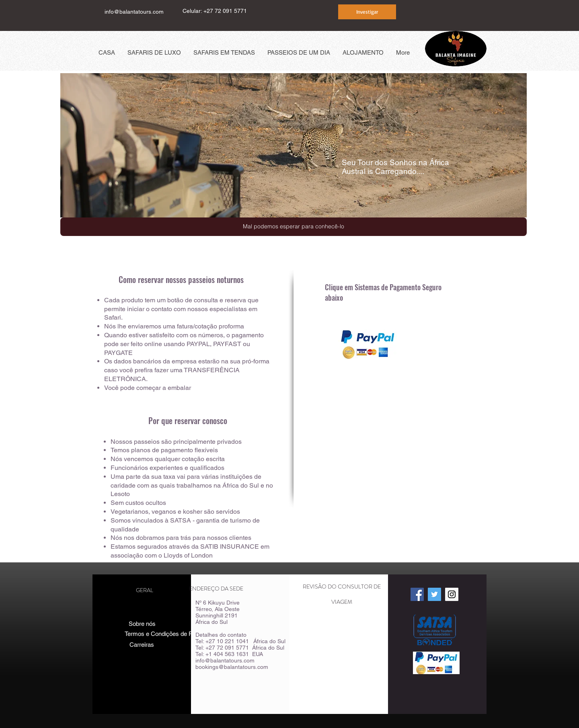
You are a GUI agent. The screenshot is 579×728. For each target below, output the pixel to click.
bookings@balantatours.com (232, 667)
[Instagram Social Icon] (452, 594)
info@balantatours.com (134, 12)
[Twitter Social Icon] (434, 594)
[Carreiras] (142, 645)
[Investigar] (367, 12)
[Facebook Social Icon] (417, 594)
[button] (294, 227)
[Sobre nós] (142, 624)
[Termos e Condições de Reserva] (168, 634)
